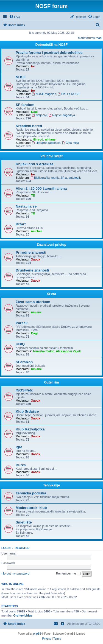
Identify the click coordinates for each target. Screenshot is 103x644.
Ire (33, 66)
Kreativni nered (29, 126)
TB (33, 195)
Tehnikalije (51, 485)
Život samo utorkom (33, 302)
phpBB (37, 634)
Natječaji (39, 115)
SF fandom (25, 105)
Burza (21, 465)
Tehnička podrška (31, 493)
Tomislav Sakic (44, 351)
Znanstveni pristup (51, 245)
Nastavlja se (26, 206)
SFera (51, 294)
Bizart (21, 224)
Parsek (22, 323)
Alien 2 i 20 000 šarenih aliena (41, 188)
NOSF (21, 77)
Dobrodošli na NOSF (51, 45)
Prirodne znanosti (31, 252)
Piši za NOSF (69, 94)
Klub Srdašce (27, 411)
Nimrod (38, 139)
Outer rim (51, 382)
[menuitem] (15, 17)
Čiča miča (70, 143)
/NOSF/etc (24, 390)
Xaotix (36, 259)
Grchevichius (23, 615)
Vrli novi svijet (51, 156)
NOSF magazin (44, 94)
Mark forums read (90, 38)
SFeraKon (24, 362)
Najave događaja (62, 115)
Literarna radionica (46, 143)
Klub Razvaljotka (30, 429)
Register (22, 548)
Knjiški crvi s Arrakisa (34, 164)
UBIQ (20, 344)
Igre (19, 447)
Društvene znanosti (32, 270)
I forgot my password (15, 573)
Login (6, 548)
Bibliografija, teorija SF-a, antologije (56, 178)
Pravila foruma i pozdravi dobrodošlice (49, 53)
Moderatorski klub (31, 508)
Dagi (34, 112)
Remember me (68, 574)
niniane (50, 139)
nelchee (37, 231)
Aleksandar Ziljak (69, 351)
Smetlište (24, 522)
